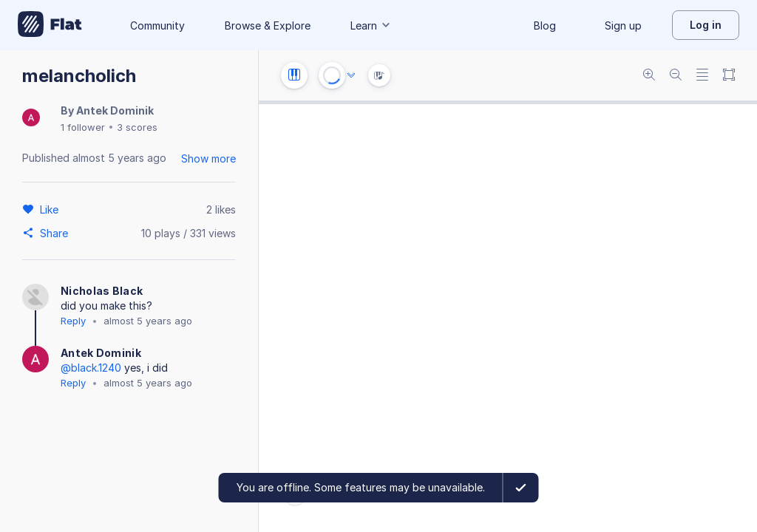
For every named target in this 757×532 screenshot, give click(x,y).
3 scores (137, 127)
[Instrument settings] (294, 75)
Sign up (623, 25)
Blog (545, 25)
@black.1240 (91, 368)
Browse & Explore (268, 25)
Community (157, 25)
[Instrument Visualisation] (379, 75)
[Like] (51, 209)
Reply (73, 321)
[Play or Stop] (332, 75)
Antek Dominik (115, 110)
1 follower (83, 127)
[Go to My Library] (50, 25)
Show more (208, 158)
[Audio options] (351, 75)
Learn (371, 25)
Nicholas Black (102, 291)
